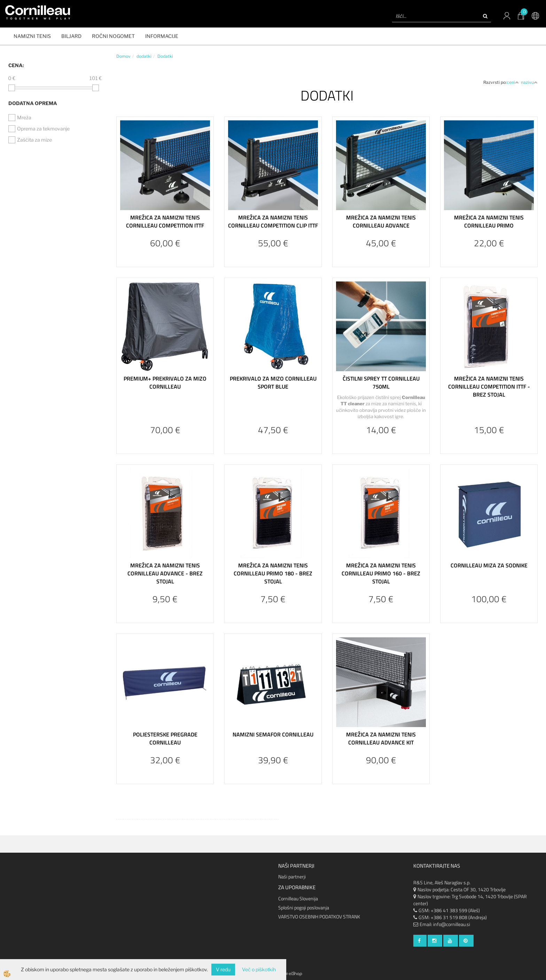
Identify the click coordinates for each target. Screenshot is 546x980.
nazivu (529, 82)
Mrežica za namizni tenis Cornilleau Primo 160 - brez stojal (381, 573)
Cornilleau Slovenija (298, 898)
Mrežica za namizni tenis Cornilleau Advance (381, 221)
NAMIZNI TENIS (32, 36)
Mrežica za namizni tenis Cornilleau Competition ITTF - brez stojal (489, 387)
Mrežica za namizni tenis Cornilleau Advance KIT (381, 738)
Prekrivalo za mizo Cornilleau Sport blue (273, 383)
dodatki (144, 56)
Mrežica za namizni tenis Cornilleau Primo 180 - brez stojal (273, 573)
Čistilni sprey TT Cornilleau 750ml (381, 383)
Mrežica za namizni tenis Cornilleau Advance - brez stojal (165, 573)
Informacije (162, 36)
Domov (123, 56)
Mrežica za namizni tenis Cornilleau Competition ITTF (165, 221)
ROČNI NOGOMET (113, 36)
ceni (513, 82)
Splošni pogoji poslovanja (304, 907)
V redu (223, 969)
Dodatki (165, 56)
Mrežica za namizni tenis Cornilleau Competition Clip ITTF (273, 221)
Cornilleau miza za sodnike (489, 565)
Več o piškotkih (259, 969)
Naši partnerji (292, 877)
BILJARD (71, 36)
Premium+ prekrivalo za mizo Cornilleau (165, 383)
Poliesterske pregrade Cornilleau (165, 738)
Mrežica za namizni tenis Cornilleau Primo (489, 221)
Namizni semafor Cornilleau (273, 734)
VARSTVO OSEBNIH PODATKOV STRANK (319, 917)
